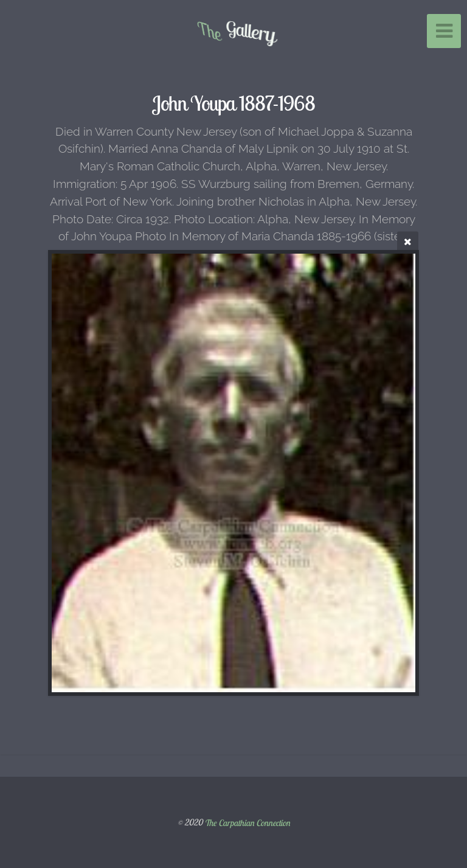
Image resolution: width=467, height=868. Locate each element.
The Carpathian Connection (247, 822)
